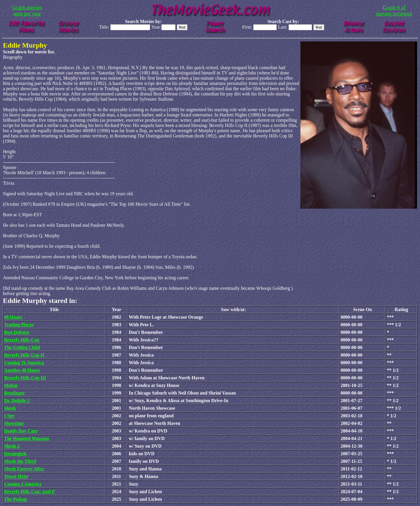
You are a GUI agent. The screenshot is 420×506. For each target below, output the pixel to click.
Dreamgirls (15, 454)
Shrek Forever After (24, 469)
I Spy (9, 416)
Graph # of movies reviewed (394, 11)
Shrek (10, 408)
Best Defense (17, 332)
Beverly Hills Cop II (24, 355)
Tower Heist (16, 476)
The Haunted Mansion (27, 438)
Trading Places (19, 325)
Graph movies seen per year (27, 11)
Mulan (11, 385)
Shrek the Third (20, 461)
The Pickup (16, 499)
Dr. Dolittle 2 (17, 401)
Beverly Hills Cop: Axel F (29, 492)
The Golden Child (22, 347)
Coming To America (24, 363)
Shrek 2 (12, 446)
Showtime (14, 423)
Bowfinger (14, 393)
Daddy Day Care (21, 431)
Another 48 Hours (22, 370)
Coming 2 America (23, 484)
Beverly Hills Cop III (25, 378)
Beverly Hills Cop (22, 340)
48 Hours (13, 317)
